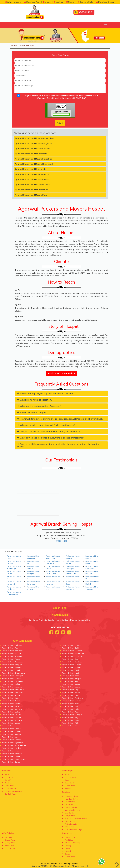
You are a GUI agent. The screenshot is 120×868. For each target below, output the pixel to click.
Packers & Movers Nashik (71, 692)
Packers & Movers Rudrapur (72, 715)
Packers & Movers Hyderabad (12, 645)
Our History (9, 777)
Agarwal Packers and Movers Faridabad (33, 159)
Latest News (9, 786)
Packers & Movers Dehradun (72, 645)
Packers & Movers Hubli (70, 673)
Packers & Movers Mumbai (11, 726)
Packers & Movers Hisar (10, 751)
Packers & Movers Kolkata (11, 701)
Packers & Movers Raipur (71, 706)
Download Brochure (106, 2)
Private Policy (64, 863)
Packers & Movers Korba (10, 706)
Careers (67, 854)
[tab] (61, 393)
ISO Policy (8, 837)
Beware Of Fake (85, 2)
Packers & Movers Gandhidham (73, 654)
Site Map (68, 788)
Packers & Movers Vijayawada (13, 743)
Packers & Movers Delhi (70, 648)
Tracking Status (70, 777)
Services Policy (10, 840)
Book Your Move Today (61, 374)
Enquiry (47, 2)
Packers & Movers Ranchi (71, 712)
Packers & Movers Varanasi (12, 740)
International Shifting (72, 810)
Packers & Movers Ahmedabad (13, 651)
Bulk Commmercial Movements (76, 818)
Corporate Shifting (71, 807)
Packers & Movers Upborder (12, 731)
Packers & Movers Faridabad (72, 651)
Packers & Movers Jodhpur (11, 695)
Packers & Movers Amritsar (12, 654)
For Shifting (69, 840)
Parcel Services (70, 821)
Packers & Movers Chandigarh (13, 676)
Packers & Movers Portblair (71, 701)
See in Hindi (60, 608)
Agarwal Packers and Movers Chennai (32, 149)
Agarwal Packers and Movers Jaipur (31, 169)
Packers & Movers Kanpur (11, 698)
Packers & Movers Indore (71, 676)
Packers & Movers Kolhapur (12, 704)
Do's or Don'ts (70, 783)
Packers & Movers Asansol (11, 659)
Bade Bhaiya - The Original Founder (41, 620)
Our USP (8, 780)
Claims (70, 2)
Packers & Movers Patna (71, 695)
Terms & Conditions (49, 863)
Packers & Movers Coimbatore (12, 681)
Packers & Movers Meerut (11, 723)
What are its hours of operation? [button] (35, 400)
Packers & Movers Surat (70, 720)
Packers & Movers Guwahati (72, 667)
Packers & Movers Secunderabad (13, 759)
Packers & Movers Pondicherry (73, 698)
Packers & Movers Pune (70, 704)
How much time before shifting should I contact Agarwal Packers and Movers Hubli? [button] (60, 419)
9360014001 (84, 12)
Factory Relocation (71, 824)
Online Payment (13, 2)
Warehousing (70, 827)
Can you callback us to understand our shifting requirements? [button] (48, 431)
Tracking (58, 2)
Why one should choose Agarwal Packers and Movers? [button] (46, 425)
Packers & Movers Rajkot (71, 709)
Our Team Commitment (13, 791)
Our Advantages (11, 788)
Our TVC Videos (11, 794)
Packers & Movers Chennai (11, 679)
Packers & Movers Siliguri (71, 718)
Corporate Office (70, 837)
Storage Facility (70, 816)
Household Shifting (72, 799)
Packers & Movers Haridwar (12, 748)
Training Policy (10, 848)
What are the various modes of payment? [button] (39, 406)
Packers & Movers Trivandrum (73, 726)
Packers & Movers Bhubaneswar (13, 673)
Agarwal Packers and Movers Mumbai (32, 185)
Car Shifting (69, 805)
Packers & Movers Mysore (71, 687)
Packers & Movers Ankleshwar (13, 656)
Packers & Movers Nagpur (71, 690)
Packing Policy (10, 846)
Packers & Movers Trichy (71, 723)
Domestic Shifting (71, 796)
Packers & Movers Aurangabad (13, 662)
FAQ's (67, 775)
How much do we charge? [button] (31, 412)
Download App (32, 2)
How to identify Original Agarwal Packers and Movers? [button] (46, 393)
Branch (14, 45)
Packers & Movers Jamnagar (12, 687)
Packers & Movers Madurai (11, 718)
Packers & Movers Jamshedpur (13, 690)
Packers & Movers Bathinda (12, 667)
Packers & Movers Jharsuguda (13, 692)
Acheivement (9, 783)
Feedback (68, 851)
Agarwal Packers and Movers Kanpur (32, 174)
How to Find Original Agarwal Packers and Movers (74, 620)
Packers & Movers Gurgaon (72, 665)
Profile (7, 775)
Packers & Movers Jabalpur (71, 679)
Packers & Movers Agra (10, 648)
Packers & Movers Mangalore (12, 720)
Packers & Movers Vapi (10, 737)
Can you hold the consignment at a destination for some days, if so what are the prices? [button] (58, 445)
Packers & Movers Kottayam (12, 709)
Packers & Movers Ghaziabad (72, 656)
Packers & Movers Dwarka (11, 762)
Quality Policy (10, 843)
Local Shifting (70, 813)
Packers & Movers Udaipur (11, 729)
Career (67, 780)
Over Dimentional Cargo (73, 830)
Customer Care (70, 786)
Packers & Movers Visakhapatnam (14, 745)
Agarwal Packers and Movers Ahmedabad (34, 138)
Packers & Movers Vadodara (12, 734)
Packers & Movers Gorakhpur (72, 662)
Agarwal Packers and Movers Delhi (31, 154)
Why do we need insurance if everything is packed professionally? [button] (51, 438)
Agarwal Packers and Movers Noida (31, 190)
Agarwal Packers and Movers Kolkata (32, 179)
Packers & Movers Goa (70, 659)
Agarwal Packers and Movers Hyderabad (34, 164)
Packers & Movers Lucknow (12, 712)
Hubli (22, 45)
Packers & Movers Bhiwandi (12, 754)
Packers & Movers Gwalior (71, 670)
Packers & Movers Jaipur (71, 681)
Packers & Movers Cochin (11, 684)
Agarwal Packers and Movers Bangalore (33, 143)
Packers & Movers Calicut (11, 756)
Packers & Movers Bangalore (12, 665)
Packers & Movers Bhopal (11, 670)
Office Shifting (70, 802)
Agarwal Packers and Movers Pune (31, 195)
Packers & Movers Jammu (71, 684)
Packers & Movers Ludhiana (12, 715)
